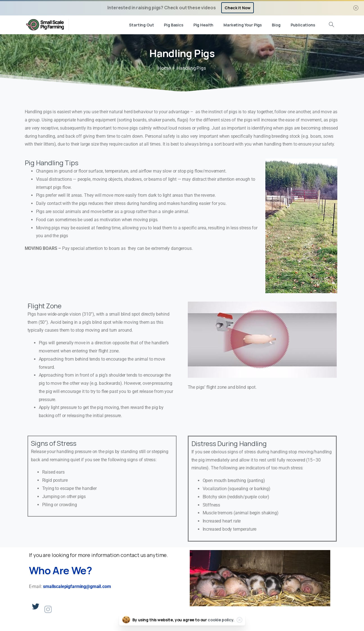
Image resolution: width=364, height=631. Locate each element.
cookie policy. (221, 624)
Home (164, 68)
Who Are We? (61, 570)
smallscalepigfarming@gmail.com (77, 586)
